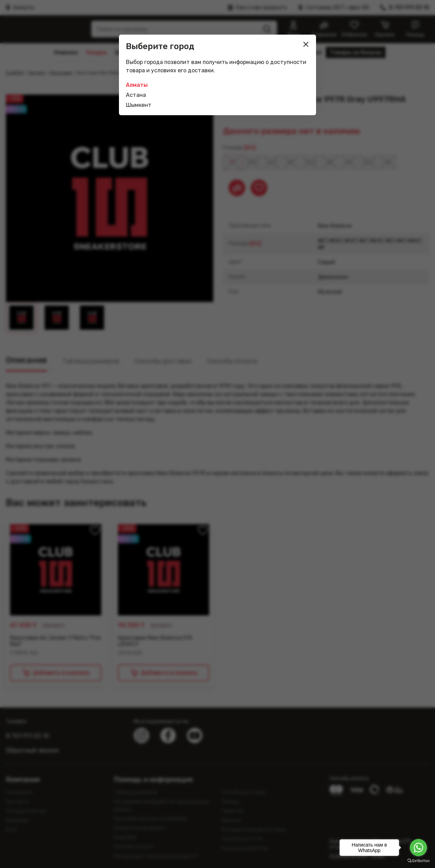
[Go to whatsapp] (418, 848)
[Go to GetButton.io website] (418, 861)
